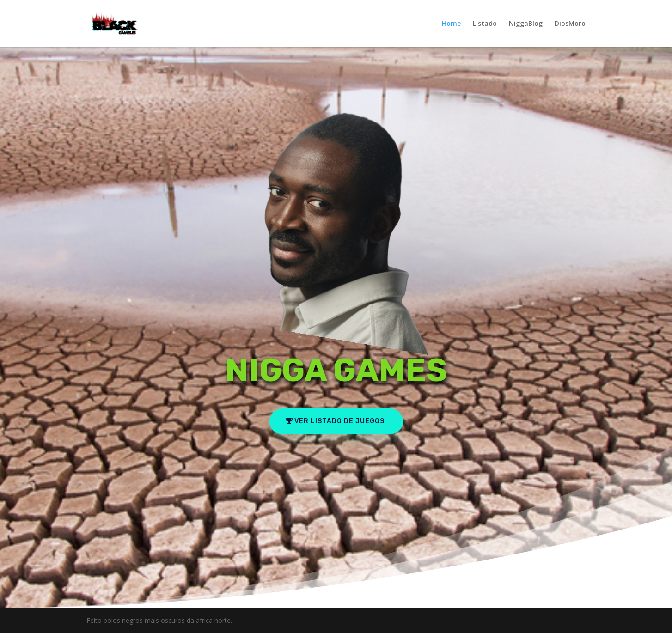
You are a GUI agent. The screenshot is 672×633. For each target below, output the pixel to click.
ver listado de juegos (339, 421)
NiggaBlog (526, 24)
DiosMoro (570, 24)
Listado (485, 24)
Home (451, 24)
